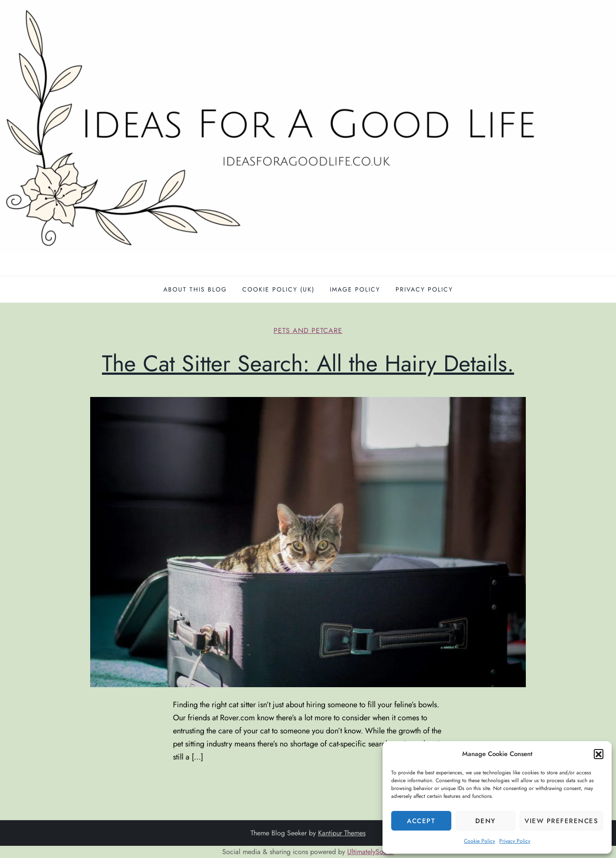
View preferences (561, 821)
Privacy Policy (515, 841)
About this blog (195, 289)
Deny (486, 821)
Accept (421, 821)
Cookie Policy (479, 841)
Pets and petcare (308, 331)
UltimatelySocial (371, 852)
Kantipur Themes (342, 833)
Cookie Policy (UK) (278, 289)
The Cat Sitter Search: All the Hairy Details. (308, 363)
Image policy (355, 289)
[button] (599, 754)
